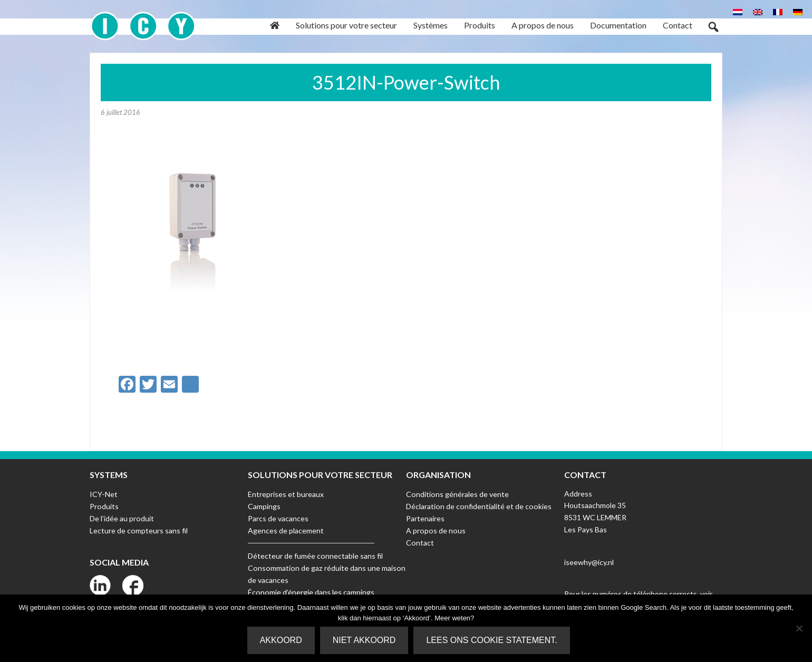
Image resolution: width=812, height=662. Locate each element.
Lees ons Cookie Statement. (492, 640)
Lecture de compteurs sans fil (138, 529)
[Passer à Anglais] (758, 11)
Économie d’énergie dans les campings (311, 591)
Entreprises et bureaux (286, 494)
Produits (104, 505)
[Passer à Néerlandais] (738, 11)
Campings (264, 505)
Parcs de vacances (278, 517)
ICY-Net (103, 494)
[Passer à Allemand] (798, 11)
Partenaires (425, 517)
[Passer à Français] (778, 11)
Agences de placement (286, 529)
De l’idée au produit (122, 517)
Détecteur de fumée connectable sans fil (315, 555)
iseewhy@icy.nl (589, 562)
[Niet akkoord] (799, 628)
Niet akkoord (364, 640)
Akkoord (281, 640)
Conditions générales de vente (457, 494)
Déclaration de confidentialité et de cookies (478, 505)
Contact (420, 542)
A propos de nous (435, 529)
